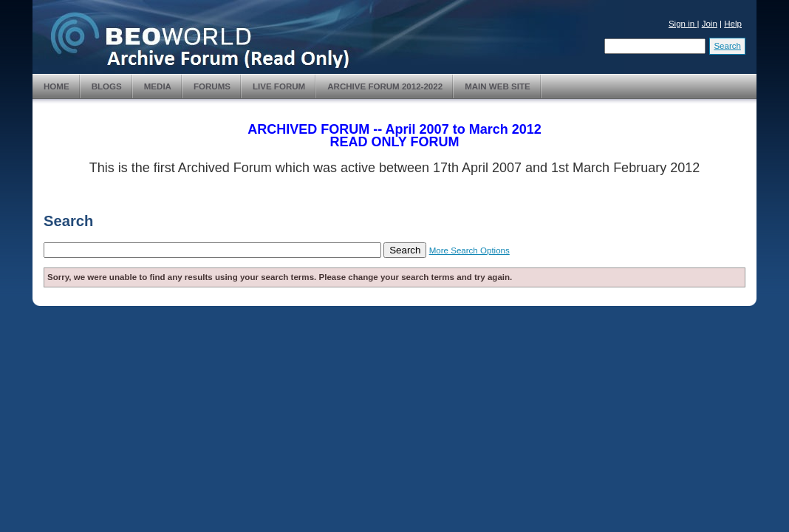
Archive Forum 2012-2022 (385, 86)
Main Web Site (498, 86)
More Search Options (469, 250)
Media (158, 86)
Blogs (107, 86)
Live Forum (279, 86)
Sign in (683, 24)
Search (727, 46)
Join (710, 24)
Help (733, 24)
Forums (212, 86)
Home (57, 86)
